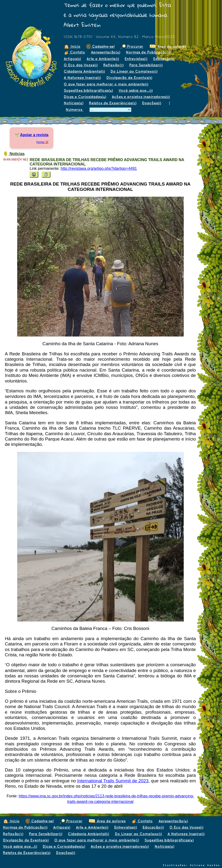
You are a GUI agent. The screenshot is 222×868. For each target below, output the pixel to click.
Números (75, 109)
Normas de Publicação (148, 52)
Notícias (73, 103)
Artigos (72, 59)
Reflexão (113, 65)
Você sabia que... (135, 90)
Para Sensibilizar (146, 65)
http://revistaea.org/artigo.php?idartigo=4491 (99, 168)
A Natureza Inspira (82, 78)
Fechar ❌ (42, 142)
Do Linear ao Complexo (134, 71)
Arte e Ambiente (103, 59)
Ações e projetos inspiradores (141, 97)
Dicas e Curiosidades (85, 97)
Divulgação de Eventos (129, 78)
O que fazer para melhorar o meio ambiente (106, 84)
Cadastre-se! (100, 46)
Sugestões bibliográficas (88, 90)
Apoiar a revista (34, 135)
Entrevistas (136, 59)
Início (72, 46)
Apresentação (105, 52)
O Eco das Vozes (81, 65)
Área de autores (168, 46)
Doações (151, 103)
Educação (164, 59)
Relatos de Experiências (113, 103)
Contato (74, 52)
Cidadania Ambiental (84, 71)
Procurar (132, 46)
